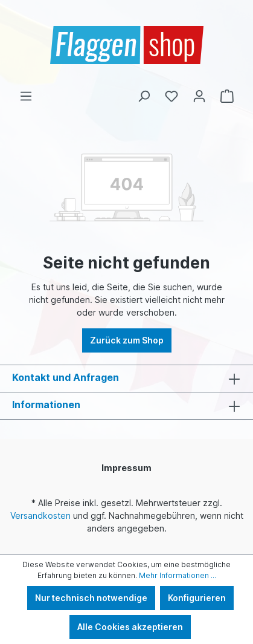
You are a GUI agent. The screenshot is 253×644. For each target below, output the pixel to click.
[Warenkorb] (227, 96)
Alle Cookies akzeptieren (130, 627)
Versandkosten (40, 516)
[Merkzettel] (171, 96)
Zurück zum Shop (127, 340)
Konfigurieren (197, 598)
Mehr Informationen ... (178, 575)
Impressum (126, 468)
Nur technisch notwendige (91, 598)
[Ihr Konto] (199, 96)
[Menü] (26, 96)
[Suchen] (144, 96)
